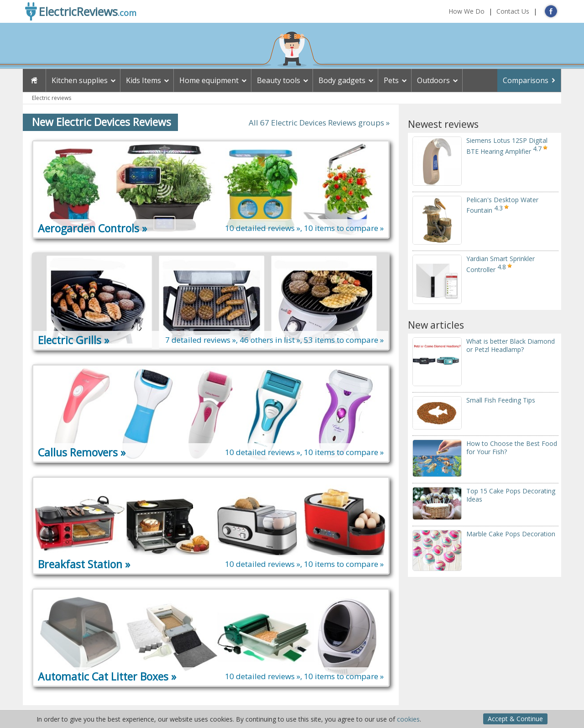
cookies (408, 719)
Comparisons (526, 80)
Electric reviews (52, 98)
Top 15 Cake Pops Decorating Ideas (511, 495)
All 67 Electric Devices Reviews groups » (319, 123)
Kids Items (143, 80)
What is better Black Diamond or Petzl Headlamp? (511, 345)
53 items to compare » (344, 340)
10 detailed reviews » (263, 228)
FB (551, 11)
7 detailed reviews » (201, 340)
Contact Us (513, 11)
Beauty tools (279, 80)
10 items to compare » (344, 228)
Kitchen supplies (80, 80)
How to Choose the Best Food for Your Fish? (512, 448)
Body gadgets (342, 80)
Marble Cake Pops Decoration (511, 534)
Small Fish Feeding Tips (501, 400)
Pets (391, 80)
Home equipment (209, 80)
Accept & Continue (515, 719)
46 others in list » (270, 340)
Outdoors (433, 80)
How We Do (467, 11)
